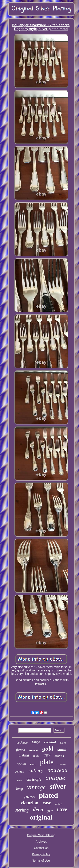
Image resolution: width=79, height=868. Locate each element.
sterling (22, 810)
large (36, 742)
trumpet (34, 750)
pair (50, 811)
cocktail (50, 742)
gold (48, 748)
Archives (41, 842)
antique (55, 778)
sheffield (59, 756)
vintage (36, 787)
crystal (21, 764)
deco (38, 809)
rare (62, 809)
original (41, 817)
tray (47, 755)
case (47, 803)
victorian (29, 803)
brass (20, 780)
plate (47, 762)
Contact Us (41, 848)
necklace (22, 743)
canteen (62, 764)
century (20, 772)
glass (29, 796)
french (21, 750)
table (36, 756)
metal (59, 804)
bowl (33, 765)
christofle (34, 779)
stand (62, 750)
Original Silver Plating (41, 835)
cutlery (36, 770)
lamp (19, 789)
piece (63, 743)
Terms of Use (41, 861)
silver (58, 786)
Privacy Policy (41, 854)
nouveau (57, 770)
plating (24, 755)
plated (49, 795)
